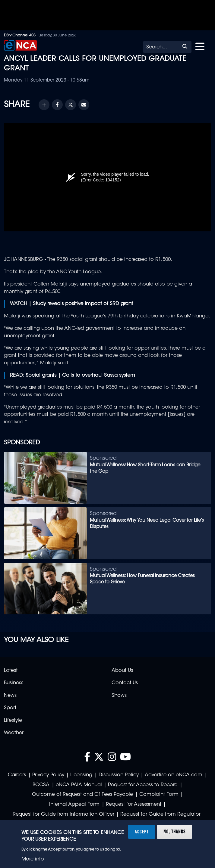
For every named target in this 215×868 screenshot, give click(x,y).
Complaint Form (159, 795)
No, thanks (174, 832)
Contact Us (125, 683)
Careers (17, 775)
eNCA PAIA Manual (79, 785)
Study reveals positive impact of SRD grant (83, 304)
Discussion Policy (119, 775)
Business (14, 683)
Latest (11, 671)
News (10, 696)
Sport (10, 708)
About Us (122, 671)
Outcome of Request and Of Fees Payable (82, 795)
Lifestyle (13, 721)
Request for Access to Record (143, 785)
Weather (14, 733)
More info (33, 859)
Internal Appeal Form (74, 805)
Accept (142, 832)
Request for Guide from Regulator (160, 814)
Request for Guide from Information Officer (63, 814)
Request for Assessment (134, 805)
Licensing (81, 775)
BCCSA (41, 785)
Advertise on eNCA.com (174, 775)
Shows (119, 696)
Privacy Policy (48, 775)
